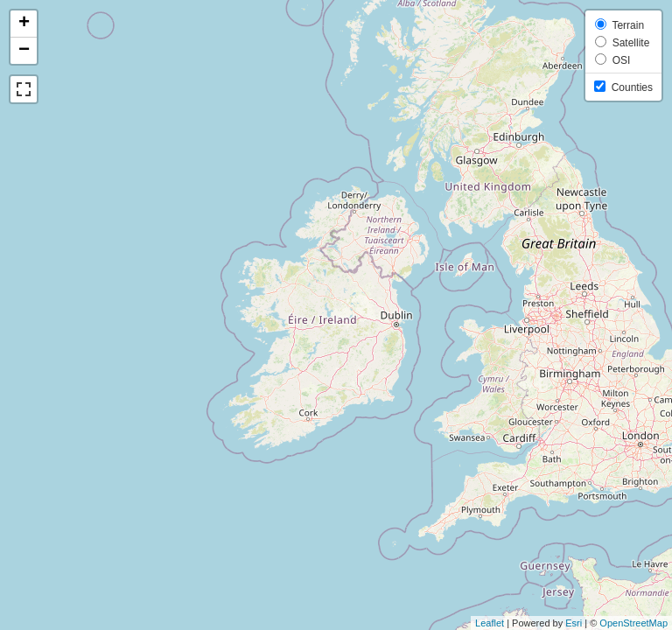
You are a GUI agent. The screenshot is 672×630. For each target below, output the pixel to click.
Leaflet (490, 623)
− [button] (24, 51)
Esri (574, 623)
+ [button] (24, 24)
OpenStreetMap (633, 623)
